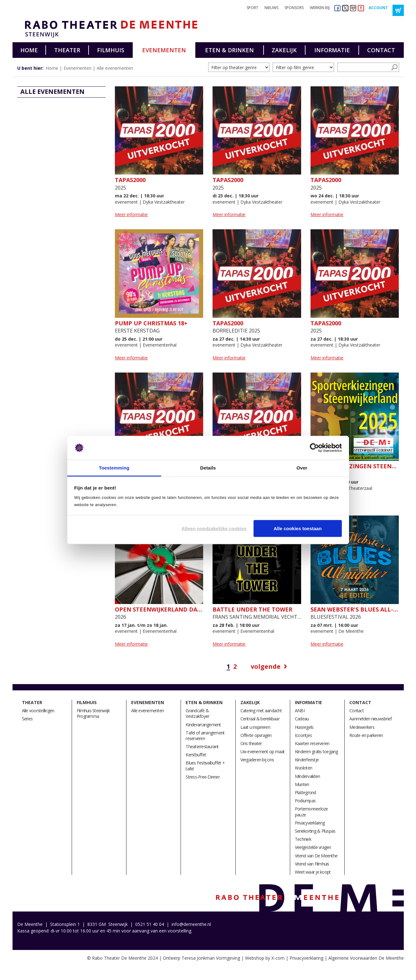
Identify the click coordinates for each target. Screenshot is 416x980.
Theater (67, 50)
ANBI (300, 711)
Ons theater (251, 743)
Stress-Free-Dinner (203, 777)
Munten (302, 784)
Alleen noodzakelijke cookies (214, 528)
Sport (252, 8)
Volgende (266, 667)
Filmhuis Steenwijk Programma (93, 713)
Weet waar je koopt (313, 872)
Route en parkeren (366, 735)
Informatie (332, 50)
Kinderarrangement (203, 725)
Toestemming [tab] (114, 468)
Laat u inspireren (255, 727)
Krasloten (303, 768)
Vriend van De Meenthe (316, 856)
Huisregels (304, 727)
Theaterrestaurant (202, 746)
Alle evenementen (115, 68)
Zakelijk (284, 50)
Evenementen (164, 50)
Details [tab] (208, 468)
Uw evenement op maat (263, 752)
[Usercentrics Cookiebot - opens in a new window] (314, 448)
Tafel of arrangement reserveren (205, 736)
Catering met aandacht (261, 711)
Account (378, 8)
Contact (381, 50)
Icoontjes (303, 735)
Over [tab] (302, 468)
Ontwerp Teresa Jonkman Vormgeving (201, 958)
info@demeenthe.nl (191, 924)
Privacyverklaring (310, 823)
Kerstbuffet (196, 755)
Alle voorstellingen (38, 711)
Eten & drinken (229, 50)
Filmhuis (111, 50)
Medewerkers (362, 727)
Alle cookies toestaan (298, 528)
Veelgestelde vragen (313, 847)
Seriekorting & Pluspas (315, 831)
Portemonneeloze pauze (311, 812)
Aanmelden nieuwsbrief (370, 719)
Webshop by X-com (265, 958)
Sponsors (294, 8)
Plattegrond (306, 792)
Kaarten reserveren (312, 743)
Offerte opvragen (256, 735)
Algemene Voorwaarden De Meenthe (366, 958)
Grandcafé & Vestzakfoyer (197, 713)
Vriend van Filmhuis (312, 864)
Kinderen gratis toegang (316, 752)
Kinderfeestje (307, 760)
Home (29, 50)
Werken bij (320, 8)
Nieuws (271, 8)
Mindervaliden (307, 776)
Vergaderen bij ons (257, 760)
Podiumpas (305, 801)
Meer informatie (131, 214)
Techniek (303, 839)
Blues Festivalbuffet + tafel (205, 766)
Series (27, 719)
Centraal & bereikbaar (260, 719)
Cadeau (302, 719)
